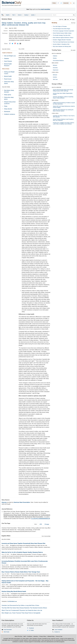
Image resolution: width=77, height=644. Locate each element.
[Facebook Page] (58, 3)
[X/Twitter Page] (61, 3)
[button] (61, 20)
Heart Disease (8, 61)
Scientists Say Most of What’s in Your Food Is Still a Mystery (64, 116)
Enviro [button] (20, 15)
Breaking (54, 23)
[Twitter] (12, 44)
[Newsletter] (74, 3)
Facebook (31, 628)
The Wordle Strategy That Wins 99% (62, 35)
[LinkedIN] (18, 44)
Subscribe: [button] (66, 3)
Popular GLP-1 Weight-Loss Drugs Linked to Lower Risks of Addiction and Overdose (64, 123)
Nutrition (55, 77)
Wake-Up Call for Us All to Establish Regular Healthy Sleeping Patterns (22, 552)
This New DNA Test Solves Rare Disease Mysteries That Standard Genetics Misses (24, 608)
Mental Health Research (8, 65)
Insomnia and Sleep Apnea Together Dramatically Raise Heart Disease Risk (24, 543)
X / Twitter (31, 630)
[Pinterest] (15, 44)
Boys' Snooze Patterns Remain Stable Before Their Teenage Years (21, 572)
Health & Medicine (7, 53)
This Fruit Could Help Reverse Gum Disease (64, 42)
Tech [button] (14, 15)
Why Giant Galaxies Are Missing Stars (62, 46)
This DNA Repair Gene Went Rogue (62, 29)
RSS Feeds (6, 632)
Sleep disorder (8, 109)
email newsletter (45, 9)
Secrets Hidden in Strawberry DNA (61, 44)
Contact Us (57, 632)
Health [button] (8, 15)
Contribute (30, 636)
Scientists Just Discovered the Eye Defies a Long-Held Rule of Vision (20, 605)
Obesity (55, 58)
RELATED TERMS (6, 87)
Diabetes (7, 59)
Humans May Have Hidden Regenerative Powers (63, 94)
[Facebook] (10, 44)
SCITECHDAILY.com (12, 601)
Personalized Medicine (58, 61)
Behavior (55, 65)
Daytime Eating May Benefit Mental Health (14, 591)
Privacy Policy (43, 636)
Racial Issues (8, 79)
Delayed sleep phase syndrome (10, 103)
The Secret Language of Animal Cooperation (64, 31)
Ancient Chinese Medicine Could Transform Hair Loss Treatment (63, 120)
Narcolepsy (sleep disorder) (9, 91)
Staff (24, 636)
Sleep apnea (8, 95)
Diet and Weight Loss (10, 56)
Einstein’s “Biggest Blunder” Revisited (62, 40)
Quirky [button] (33, 15)
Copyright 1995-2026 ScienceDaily (12, 639)
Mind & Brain (6, 69)
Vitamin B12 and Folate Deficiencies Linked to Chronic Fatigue (64, 107)
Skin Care (55, 79)
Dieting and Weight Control (9, 73)
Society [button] (27, 15)
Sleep (6, 106)
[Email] (20, 44)
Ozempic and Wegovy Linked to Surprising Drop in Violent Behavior (63, 97)
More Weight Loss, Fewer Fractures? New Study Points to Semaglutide (21, 613)
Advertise (36, 636)
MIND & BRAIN (55, 63)
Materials (4, 502)
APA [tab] (41, 524)
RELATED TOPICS (6, 49)
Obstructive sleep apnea (9, 98)
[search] (74, 15)
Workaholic (7, 112)
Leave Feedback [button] (58, 630)
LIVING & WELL (55, 72)
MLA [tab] (36, 524)
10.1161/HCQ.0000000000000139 (41, 519)
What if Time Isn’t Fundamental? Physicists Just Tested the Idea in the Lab (22, 610)
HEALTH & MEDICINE (56, 53)
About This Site (18, 636)
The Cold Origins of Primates (60, 26)
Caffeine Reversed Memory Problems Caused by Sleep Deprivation (64, 103)
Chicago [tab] (47, 524)
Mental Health (8, 76)
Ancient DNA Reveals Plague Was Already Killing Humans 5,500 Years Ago (63, 90)
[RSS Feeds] (71, 3)
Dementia (55, 68)
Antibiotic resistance (10, 114)
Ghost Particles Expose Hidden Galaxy (62, 33)
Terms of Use (59, 636)
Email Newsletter (8, 630)
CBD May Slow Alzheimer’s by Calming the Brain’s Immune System (63, 110)
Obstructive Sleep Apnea (9, 83)
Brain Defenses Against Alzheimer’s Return (63, 38)
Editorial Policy (51, 636)
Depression (56, 70)
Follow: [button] (54, 3)
